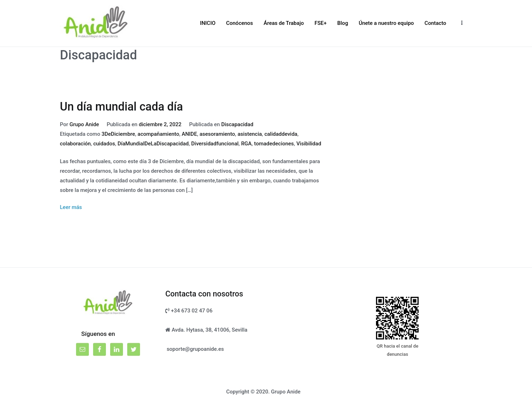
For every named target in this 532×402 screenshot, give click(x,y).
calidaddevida (281, 134)
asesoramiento (217, 134)
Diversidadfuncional (215, 144)
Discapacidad (237, 124)
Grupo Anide (84, 124)
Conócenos (240, 23)
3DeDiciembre (118, 134)
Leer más (71, 207)
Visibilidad (309, 144)
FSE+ (321, 23)
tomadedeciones (274, 144)
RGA (246, 144)
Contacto (436, 23)
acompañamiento (158, 134)
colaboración (76, 144)
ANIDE (189, 134)
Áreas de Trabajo (284, 23)
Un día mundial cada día (122, 107)
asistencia (249, 134)
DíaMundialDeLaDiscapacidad (153, 144)
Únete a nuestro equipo (386, 23)
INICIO (208, 23)
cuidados (104, 144)
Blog (343, 23)
